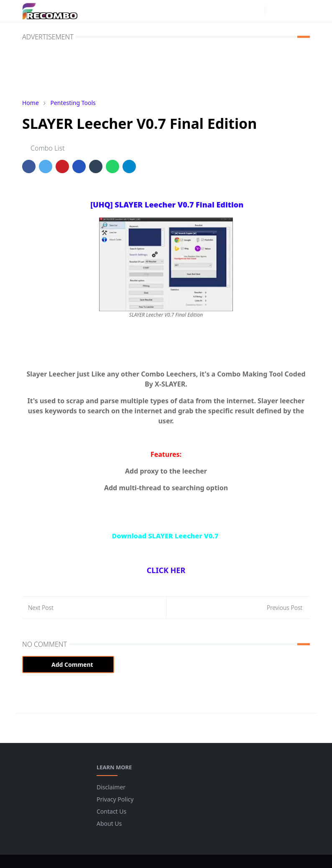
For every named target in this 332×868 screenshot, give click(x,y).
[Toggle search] (288, 11)
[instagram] (256, 11)
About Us (109, 823)
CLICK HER (166, 570)
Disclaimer (111, 787)
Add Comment (68, 664)
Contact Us (111, 811)
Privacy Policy (115, 799)
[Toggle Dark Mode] (274, 11)
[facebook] (243, 11)
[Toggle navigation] (303, 11)
